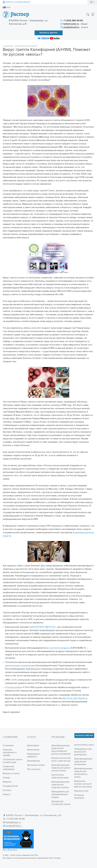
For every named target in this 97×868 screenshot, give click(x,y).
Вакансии (7, 782)
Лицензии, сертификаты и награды (10, 752)
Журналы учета (81, 791)
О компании (8, 46)
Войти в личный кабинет (18, 2)
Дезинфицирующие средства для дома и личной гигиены (61, 768)
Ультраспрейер (14, 687)
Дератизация (33, 745)
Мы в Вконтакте (10, 850)
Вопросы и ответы (11, 773)
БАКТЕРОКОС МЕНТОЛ (42, 627)
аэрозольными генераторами (20, 666)
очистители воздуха (59, 648)
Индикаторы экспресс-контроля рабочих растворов (83, 784)
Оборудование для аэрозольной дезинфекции (83, 752)
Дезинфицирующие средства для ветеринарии (83, 762)
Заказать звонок (49, 33)
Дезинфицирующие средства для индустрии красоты (60, 785)
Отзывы (6, 778)
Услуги (31, 737)
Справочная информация (26, 46)
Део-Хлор (68, 698)
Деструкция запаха (36, 765)
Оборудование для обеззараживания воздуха (60, 794)
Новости (7, 794)
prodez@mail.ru (71, 27)
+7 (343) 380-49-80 (73, 21)
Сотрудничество (10, 786)
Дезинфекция (33, 761)
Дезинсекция (33, 750)
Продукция (58, 737)
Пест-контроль (34, 769)
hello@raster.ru (71, 24)
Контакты (7, 790)
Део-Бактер (80, 698)
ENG (9, 7)
